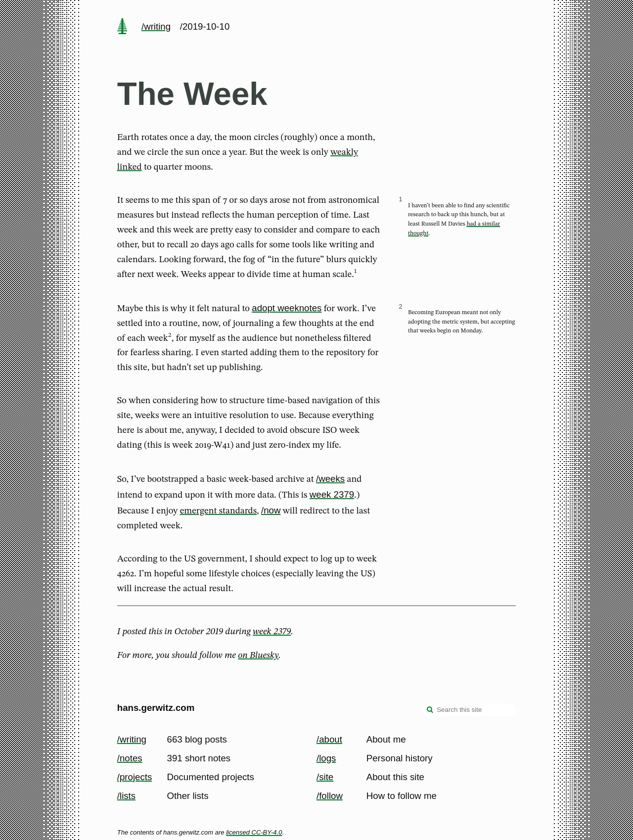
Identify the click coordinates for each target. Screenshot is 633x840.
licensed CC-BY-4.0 (254, 832)
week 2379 (332, 494)
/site (325, 777)
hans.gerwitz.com (156, 708)
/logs (326, 758)
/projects (135, 777)
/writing (156, 26)
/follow (330, 796)
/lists (126, 796)
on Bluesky (258, 655)
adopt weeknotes (287, 308)
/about (329, 739)
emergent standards (218, 511)
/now (271, 510)
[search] (430, 711)
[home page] (122, 27)
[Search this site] (469, 710)
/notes (130, 758)
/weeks (330, 479)
